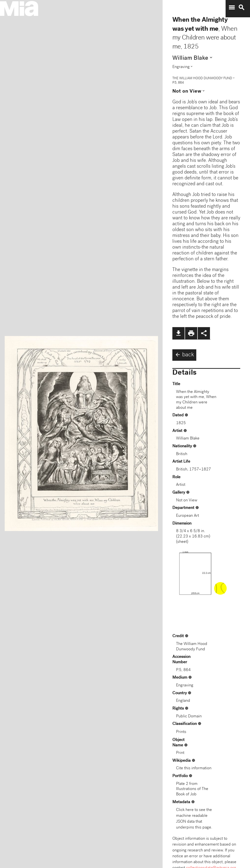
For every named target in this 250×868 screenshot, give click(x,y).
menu (232, 8)
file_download (178, 333)
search (241, 8)
